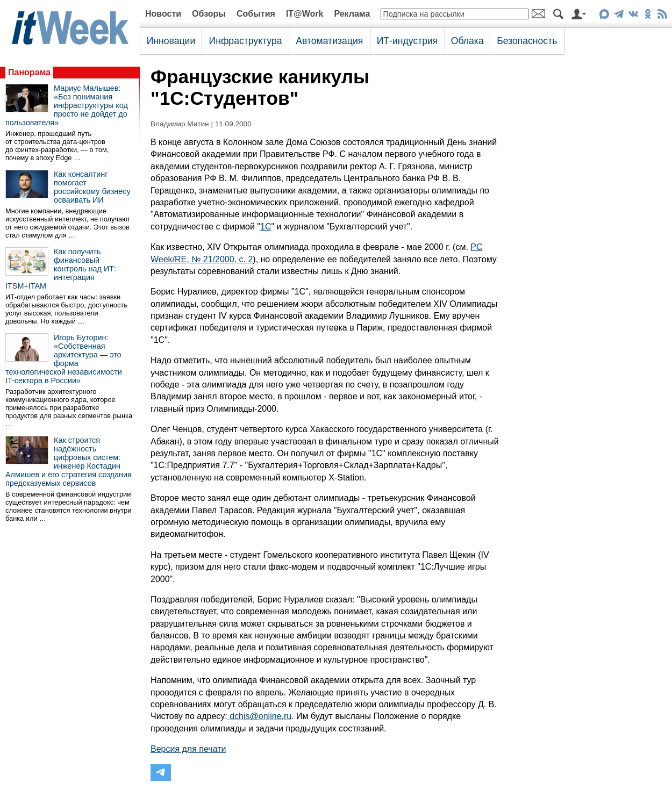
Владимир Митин (180, 124)
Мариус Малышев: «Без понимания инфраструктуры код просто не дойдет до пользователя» (67, 105)
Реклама (352, 14)
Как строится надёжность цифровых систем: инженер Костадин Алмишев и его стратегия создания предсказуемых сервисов (69, 462)
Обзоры (209, 14)
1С (266, 227)
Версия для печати (188, 749)
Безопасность (527, 41)
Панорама (29, 72)
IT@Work (305, 14)
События (256, 14)
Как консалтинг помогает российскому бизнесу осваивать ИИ (92, 187)
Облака (467, 41)
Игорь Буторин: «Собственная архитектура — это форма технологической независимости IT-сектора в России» (64, 359)
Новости (163, 14)
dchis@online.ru (259, 716)
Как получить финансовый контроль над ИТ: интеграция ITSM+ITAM (61, 269)
